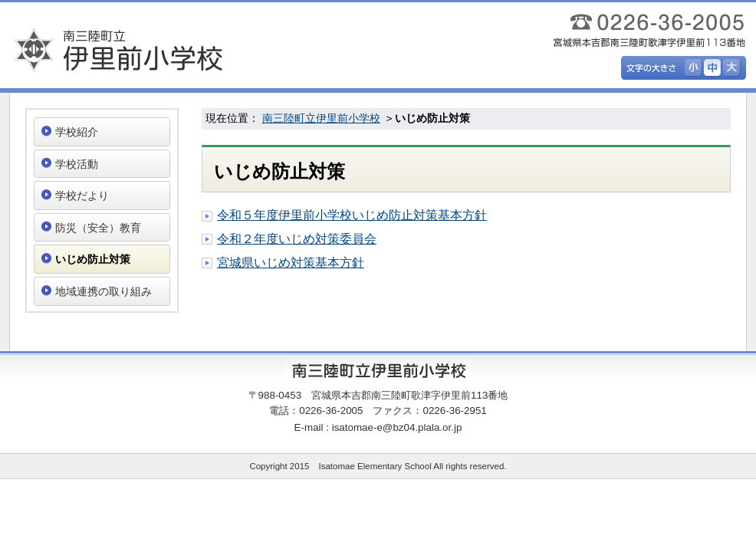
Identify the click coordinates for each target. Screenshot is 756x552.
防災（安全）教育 (98, 228)
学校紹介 (77, 132)
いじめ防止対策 (93, 259)
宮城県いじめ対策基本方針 (291, 263)
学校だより (82, 195)
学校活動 (77, 164)
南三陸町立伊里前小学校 (321, 118)
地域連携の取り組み (104, 291)
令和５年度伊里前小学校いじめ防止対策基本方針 (352, 215)
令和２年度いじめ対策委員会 (297, 239)
